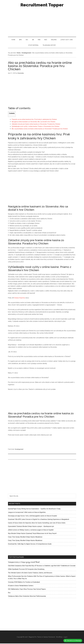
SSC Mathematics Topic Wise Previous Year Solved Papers (27, 590)
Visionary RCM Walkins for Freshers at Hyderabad (24, 583)
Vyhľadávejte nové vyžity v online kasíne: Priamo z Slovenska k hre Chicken (35, 127)
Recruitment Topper (42, 5)
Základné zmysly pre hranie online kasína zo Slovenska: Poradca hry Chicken (36, 125)
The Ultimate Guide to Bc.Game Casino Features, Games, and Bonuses (30, 573)
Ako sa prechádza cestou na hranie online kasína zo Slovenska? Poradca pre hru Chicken (40, 129)
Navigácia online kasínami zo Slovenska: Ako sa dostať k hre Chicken (33, 122)
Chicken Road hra (19, 298)
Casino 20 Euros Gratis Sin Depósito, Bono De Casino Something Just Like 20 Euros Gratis (37, 523)
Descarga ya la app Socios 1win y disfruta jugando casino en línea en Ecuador (33, 516)
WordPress (59, 638)
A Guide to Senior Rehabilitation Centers (21, 586)
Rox (9, 593)
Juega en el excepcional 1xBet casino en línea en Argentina (27, 513)
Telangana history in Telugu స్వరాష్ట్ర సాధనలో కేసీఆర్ (24, 563)
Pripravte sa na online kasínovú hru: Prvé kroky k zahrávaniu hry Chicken (34, 120)
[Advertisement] (42, 21)
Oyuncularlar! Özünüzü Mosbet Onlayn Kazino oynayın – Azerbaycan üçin (31, 527)
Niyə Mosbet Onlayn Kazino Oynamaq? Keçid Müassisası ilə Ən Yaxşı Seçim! (32, 534)
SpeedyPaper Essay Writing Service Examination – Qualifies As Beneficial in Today (34, 509)
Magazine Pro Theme (35, 638)
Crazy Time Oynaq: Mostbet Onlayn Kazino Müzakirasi (25, 537)
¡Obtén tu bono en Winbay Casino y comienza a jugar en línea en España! (31, 530)
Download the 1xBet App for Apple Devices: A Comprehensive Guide (30, 544)
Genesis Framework (49, 638)
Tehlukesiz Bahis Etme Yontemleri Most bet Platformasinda (27, 597)
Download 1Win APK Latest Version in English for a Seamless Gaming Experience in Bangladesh (39, 520)
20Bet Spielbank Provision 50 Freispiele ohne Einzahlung (26, 570)
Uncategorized (19, 450)
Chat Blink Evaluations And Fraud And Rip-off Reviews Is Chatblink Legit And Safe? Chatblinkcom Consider (42, 566)
